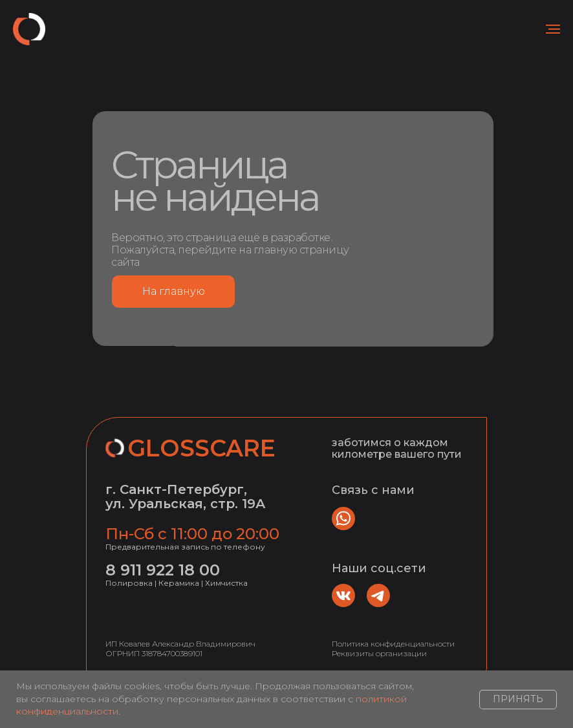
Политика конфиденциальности (393, 644)
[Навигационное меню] (553, 29)
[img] (343, 595)
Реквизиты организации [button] (379, 653)
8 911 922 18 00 (163, 570)
